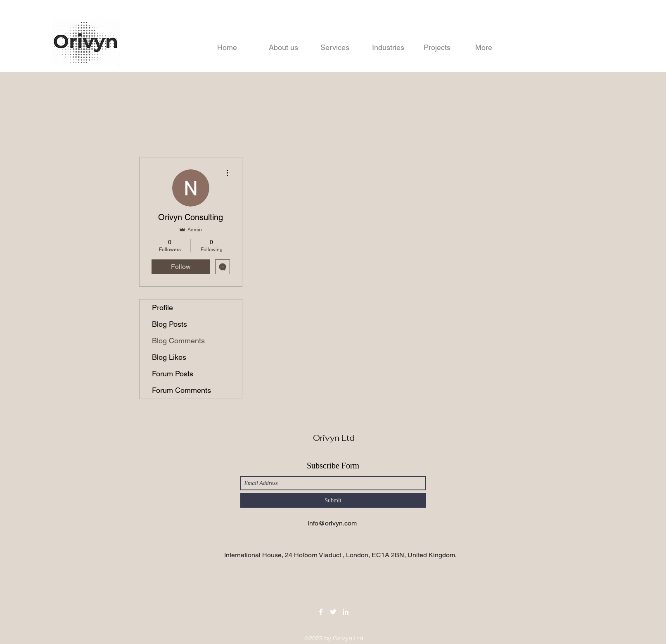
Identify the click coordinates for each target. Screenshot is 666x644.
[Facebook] (321, 612)
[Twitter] (333, 612)
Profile (162, 308)
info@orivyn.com (332, 523)
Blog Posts (169, 324)
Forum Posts (173, 374)
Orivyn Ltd (334, 438)
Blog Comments (178, 341)
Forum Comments (181, 390)
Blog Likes (169, 357)
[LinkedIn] (346, 612)
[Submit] (333, 500)
